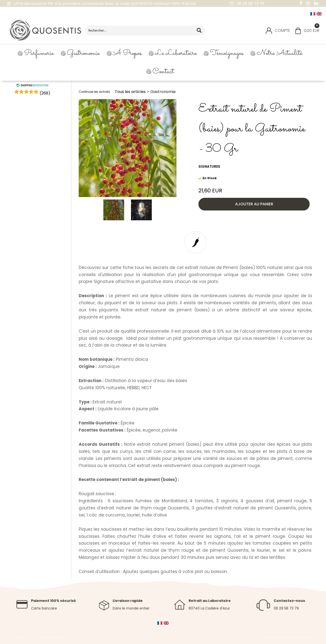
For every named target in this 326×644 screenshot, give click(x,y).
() (45, 93)
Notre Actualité (279, 53)
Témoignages (227, 53)
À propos (127, 53)
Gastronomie (83, 53)
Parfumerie (39, 53)
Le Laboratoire (176, 53)
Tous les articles (130, 92)
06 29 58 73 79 (286, 608)
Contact (163, 72)
